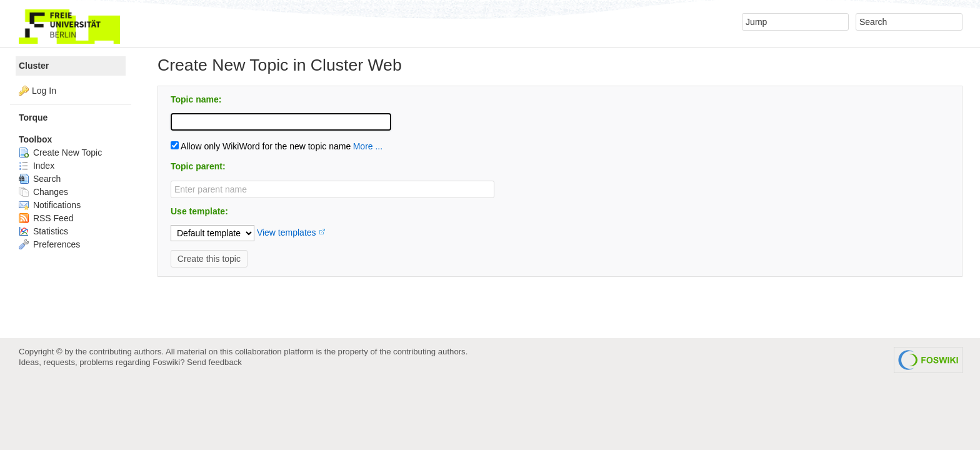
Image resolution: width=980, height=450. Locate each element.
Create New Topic (60, 152)
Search (40, 179)
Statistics (43, 231)
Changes (43, 192)
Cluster (34, 66)
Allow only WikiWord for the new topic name (261, 146)
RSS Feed (46, 218)
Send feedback (214, 362)
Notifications (50, 205)
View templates (287, 232)
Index (37, 166)
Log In (44, 91)
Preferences (49, 244)
